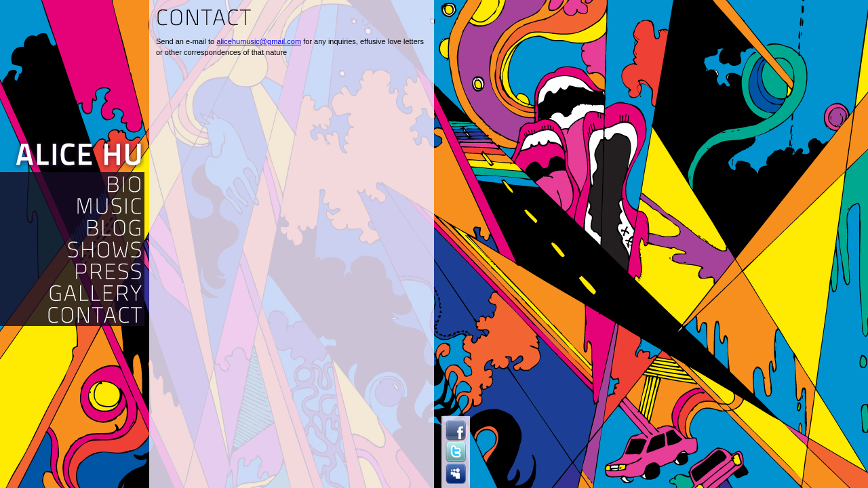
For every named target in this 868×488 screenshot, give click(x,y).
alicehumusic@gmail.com (259, 41)
